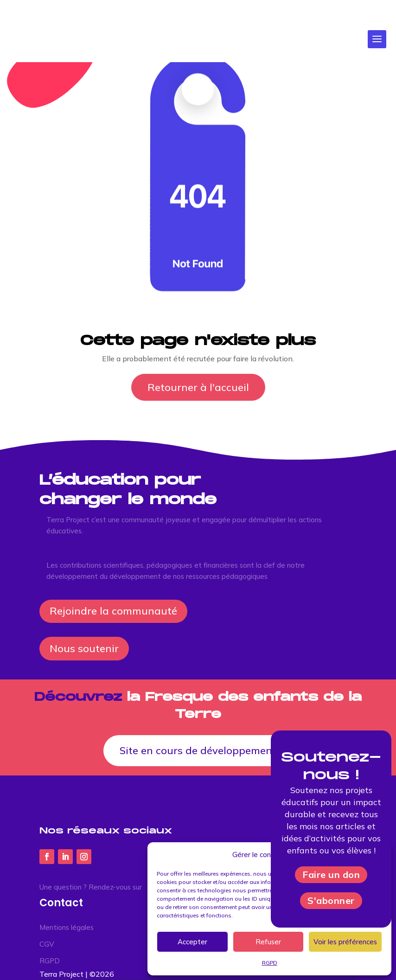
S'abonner (331, 900)
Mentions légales (67, 927)
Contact (61, 903)
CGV (47, 944)
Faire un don (331, 874)
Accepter (192, 942)
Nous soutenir (84, 648)
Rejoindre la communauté (113, 611)
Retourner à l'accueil (198, 387)
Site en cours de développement (198, 750)
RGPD (50, 961)
